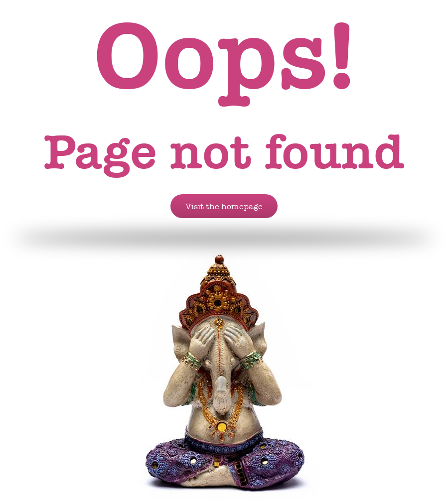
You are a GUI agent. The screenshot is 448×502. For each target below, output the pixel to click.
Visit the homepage (224, 206)
